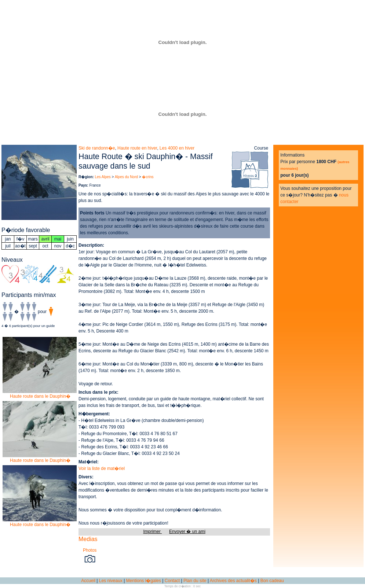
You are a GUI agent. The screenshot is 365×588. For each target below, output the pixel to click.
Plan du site (195, 581)
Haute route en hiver (137, 148)
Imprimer (152, 532)
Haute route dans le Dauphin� (40, 394)
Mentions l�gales (144, 581)
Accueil (88, 581)
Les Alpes (103, 177)
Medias (88, 539)
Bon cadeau (272, 581)
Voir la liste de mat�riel (102, 468)
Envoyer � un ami (187, 532)
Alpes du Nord (126, 177)
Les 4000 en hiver (177, 148)
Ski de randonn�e (97, 148)
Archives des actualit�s (233, 581)
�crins (148, 177)
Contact (172, 581)
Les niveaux (111, 581)
